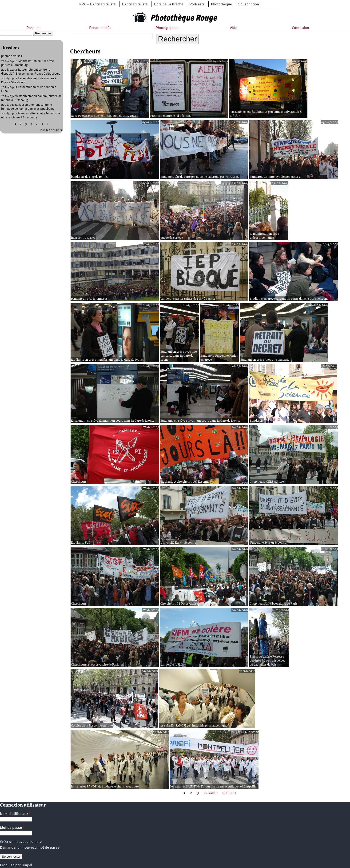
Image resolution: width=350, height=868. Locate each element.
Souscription (249, 4)
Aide (234, 28)
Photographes (167, 28)
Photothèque (221, 4)
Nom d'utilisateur (15, 814)
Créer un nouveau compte (21, 842)
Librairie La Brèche (169, 4)
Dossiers (33, 28)
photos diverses (12, 56)
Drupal (27, 865)
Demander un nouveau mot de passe (30, 848)
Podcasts (197, 4)
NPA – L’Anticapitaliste (97, 4)
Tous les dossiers (51, 130)
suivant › (211, 793)
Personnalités (100, 28)
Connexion (300, 28)
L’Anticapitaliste (135, 4)
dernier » (229, 793)
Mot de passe (12, 828)
